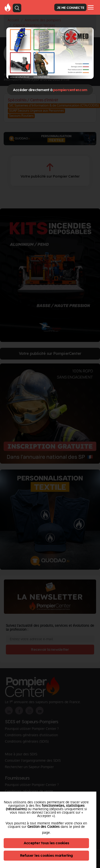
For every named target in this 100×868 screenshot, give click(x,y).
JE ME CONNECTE (70, 7)
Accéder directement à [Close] (50, 90)
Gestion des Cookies (44, 827)
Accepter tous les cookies (46, 843)
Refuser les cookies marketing (46, 855)
